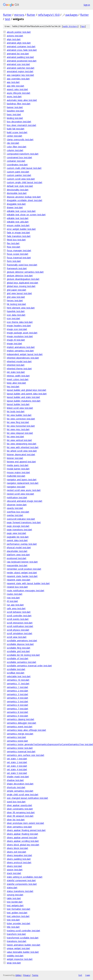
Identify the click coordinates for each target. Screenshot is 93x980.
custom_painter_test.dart (19, 175)
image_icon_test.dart (17, 329)
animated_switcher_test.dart (21, 68)
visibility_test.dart (15, 956)
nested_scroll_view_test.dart (20, 494)
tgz (83, 26)
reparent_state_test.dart (19, 580)
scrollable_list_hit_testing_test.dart (23, 655)
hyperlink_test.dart (16, 311)
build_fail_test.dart (16, 129)
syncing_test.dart (15, 895)
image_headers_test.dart (19, 326)
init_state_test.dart (16, 372)
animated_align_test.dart (19, 43)
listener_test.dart (15, 458)
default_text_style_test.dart (20, 186)
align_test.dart (14, 39)
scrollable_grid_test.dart (18, 651)
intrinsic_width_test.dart (18, 376)
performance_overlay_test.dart (22, 544)
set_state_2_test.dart (17, 762)
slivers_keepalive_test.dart (19, 855)
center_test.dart (15, 136)
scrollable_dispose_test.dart (20, 644)
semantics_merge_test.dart (20, 734)
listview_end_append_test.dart (21, 462)
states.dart (12, 888)
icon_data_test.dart (16, 315)
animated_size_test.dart (18, 64)
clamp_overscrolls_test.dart (20, 139)
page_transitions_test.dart (19, 530)
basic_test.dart (14, 114)
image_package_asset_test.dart (22, 333)
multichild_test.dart (16, 476)
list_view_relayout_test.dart (20, 433)
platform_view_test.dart (18, 555)
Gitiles (18, 975)
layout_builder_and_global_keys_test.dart (27, 390)
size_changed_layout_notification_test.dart (27, 798)
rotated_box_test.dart (17, 587)
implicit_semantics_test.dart (20, 351)
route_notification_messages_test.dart (26, 590)
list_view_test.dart (15, 436)
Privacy (27, 975)
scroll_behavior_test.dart (19, 612)
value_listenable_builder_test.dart (23, 952)
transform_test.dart (16, 934)
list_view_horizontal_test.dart (21, 426)
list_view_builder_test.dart (19, 415)
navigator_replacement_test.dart (23, 483)
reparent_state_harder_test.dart (22, 576)
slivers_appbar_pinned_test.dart (22, 837)
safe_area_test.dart (16, 608)
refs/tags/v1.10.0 (49, 15)
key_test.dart (13, 386)
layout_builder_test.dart (18, 404)
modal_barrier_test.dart (18, 469)
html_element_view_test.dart (21, 308)
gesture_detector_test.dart (20, 276)
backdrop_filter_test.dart (19, 104)
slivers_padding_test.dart (19, 859)
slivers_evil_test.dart (16, 852)
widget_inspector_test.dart (20, 959)
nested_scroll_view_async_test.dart (24, 490)
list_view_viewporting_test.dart (22, 444)
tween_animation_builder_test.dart (24, 945)
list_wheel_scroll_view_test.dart (22, 451)
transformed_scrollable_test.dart (23, 938)
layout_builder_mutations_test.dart (24, 401)
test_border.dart (15, 902)
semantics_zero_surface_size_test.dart (26, 755)
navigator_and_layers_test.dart (22, 480)
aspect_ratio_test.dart (17, 89)
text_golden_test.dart (17, 913)
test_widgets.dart (15, 905)
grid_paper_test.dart (16, 290)
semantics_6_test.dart (17, 705)
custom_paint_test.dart (18, 172)
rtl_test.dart (12, 601)
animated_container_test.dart (21, 46)
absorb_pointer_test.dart (19, 32)
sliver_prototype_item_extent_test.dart (25, 823)
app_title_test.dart (15, 86)
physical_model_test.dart (19, 547)
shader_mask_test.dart (18, 777)
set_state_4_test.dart (17, 769)
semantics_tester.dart (17, 741)
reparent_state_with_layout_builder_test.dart (28, 583)
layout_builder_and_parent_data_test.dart (27, 394)
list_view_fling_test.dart (18, 422)
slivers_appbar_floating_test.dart (22, 834)
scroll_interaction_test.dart (20, 623)
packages (71, 15)
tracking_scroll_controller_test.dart (23, 931)
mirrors (19, 15)
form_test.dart (14, 261)
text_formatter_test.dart (19, 909)
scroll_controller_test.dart (19, 616)
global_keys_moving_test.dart (21, 286)
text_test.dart (13, 920)
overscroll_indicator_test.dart (21, 519)
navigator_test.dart (16, 487)
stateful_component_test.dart (21, 880)
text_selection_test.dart (18, 916)
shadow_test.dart (15, 780)
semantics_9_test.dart (17, 716)
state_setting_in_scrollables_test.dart (25, 877)
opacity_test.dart (15, 508)
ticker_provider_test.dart (19, 923)
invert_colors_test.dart (18, 379)
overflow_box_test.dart (18, 512)
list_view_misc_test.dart (18, 429)
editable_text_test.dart (18, 218)
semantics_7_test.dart (17, 709)
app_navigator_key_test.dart (20, 75)
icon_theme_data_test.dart (20, 322)
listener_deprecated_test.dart (21, 454)
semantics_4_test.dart (17, 698)
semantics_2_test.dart (17, 691)
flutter (7, 15)
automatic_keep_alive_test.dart (22, 100)
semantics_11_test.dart (18, 684)
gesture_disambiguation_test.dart (23, 279)
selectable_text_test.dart (19, 676)
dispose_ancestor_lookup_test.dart (24, 197)
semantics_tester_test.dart (20, 748)
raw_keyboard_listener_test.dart (22, 562)
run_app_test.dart (15, 605)
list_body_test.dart (16, 411)
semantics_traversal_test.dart (21, 751)
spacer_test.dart (15, 870)
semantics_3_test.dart (17, 694)
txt (80, 975)
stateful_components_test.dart (22, 884)
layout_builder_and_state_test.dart (23, 397)
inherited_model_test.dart (19, 361)
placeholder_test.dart (17, 551)
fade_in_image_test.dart (18, 232)
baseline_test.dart (15, 111)
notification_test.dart (17, 497)
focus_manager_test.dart (19, 250)
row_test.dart (13, 598)
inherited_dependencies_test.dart (23, 358)
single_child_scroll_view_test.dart (23, 794)
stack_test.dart (14, 873)
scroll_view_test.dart (17, 637)
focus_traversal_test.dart (19, 258)
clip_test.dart (13, 143)
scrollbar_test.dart (16, 673)
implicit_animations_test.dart (21, 347)
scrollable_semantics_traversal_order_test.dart (29, 666)
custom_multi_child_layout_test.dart (24, 168)
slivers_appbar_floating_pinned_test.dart (26, 830)
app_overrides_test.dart (18, 79)
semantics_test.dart (16, 737)
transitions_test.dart (17, 941)
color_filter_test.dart (17, 147)
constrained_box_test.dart (19, 157)
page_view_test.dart (16, 533)
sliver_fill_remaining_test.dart (21, 812)
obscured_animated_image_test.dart (25, 501)
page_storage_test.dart (18, 526)
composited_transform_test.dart (23, 154)
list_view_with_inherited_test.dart (23, 447)
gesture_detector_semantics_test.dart (25, 272)
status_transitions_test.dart (20, 891)
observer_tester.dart (17, 505)
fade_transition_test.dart (19, 236)
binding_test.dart (15, 118)
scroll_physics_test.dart (18, 630)
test (8, 19)
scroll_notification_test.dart (20, 626)
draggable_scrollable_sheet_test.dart (25, 200)
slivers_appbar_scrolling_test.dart (23, 841)
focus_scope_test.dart (18, 254)
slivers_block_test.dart (17, 848)
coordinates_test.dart (17, 165)
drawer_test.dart (15, 207)
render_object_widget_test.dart (22, 573)
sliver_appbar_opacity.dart (19, 805)
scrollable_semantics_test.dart (22, 662)
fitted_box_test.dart (16, 240)
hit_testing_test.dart (16, 304)
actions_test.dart (15, 36)
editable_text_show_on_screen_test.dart (26, 215)
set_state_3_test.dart (17, 766)
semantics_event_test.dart (20, 727)
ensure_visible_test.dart (18, 225)
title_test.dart (13, 927)
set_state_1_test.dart (17, 759)
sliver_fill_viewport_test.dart (20, 816)
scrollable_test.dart (16, 669)
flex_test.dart (13, 243)
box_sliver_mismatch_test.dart (22, 125)
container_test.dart (16, 161)
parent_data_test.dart (17, 540)
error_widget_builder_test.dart (21, 229)
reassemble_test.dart (17, 565)
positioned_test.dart (17, 558)
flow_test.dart (14, 247)
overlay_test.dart (15, 515)
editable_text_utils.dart (18, 222)
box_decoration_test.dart (19, 122)
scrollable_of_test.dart (18, 658)
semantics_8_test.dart (17, 712)
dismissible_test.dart (17, 193)
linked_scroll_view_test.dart (20, 408)
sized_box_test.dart (16, 802)
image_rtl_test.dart (16, 340)
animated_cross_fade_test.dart (22, 50)
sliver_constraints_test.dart (20, 809)
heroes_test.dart (15, 300)
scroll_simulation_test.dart (20, 633)
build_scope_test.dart (17, 132)
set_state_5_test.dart (17, 773)
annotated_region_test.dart (20, 71)
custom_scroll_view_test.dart (21, 179)
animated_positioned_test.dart (22, 61)
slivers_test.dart (14, 866)
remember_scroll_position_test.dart (24, 569)
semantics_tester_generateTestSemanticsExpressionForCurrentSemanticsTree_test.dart (48, 744)
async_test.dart (14, 96)
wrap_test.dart (14, 963)
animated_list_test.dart (18, 54)
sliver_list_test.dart (16, 820)
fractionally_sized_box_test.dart (22, 265)
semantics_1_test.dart (17, 687)
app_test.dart (13, 82)
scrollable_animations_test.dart (22, 640)
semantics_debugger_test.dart (22, 723)
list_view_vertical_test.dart (19, 440)
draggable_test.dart (16, 204)
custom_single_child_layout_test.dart (25, 182)
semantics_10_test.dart (18, 680)
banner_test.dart (15, 107)
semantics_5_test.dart (17, 701)
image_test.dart (14, 343)
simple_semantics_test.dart (20, 791)
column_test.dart (15, 150)
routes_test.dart (15, 594)
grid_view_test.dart (16, 297)
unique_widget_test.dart (18, 948)
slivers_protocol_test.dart (19, 862)
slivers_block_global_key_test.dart (23, 845)
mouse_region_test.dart (18, 472)
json (88, 975)
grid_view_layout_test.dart (19, 293)
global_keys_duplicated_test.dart (22, 283)
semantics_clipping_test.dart (21, 719)
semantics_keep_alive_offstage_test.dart (26, 730)
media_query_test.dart (18, 465)
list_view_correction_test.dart (21, 419)
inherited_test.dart (16, 365)
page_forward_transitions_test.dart (24, 522)
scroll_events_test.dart (18, 619)
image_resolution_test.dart (20, 336)
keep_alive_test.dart (16, 383)
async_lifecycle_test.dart (19, 93)
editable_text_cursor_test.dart (21, 211)
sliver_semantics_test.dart (19, 827)
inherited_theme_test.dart (19, 369)
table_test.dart (14, 898)
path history (70, 26)
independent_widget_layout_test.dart (25, 354)
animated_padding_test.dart (20, 57)
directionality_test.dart (18, 190)
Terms (35, 975)
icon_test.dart (13, 318)
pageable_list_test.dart (18, 537)
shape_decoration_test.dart (20, 784)
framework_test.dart (17, 268)
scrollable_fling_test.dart (19, 648)
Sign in (87, 5)
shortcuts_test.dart (16, 787)
